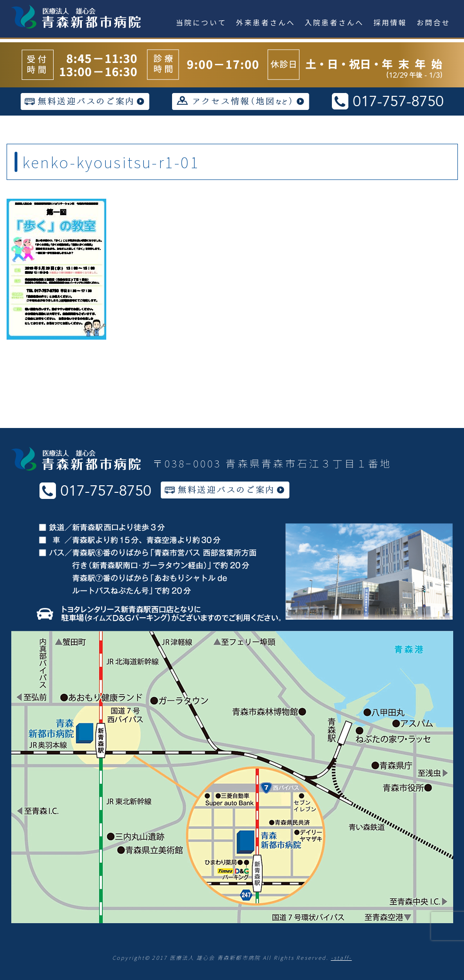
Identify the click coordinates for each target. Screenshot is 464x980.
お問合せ (433, 22)
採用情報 (390, 22)
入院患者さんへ (334, 22)
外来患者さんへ (266, 22)
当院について (201, 22)
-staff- (342, 957)
